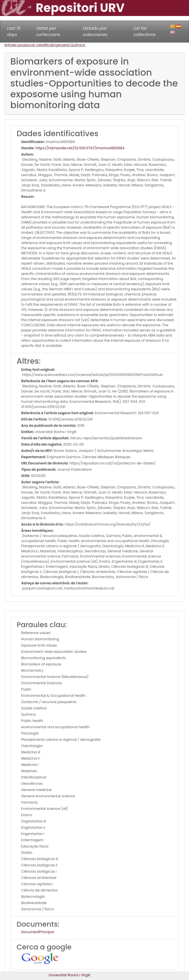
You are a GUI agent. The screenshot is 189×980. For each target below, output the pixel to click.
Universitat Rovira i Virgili (69, 975)
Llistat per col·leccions (48, 31)
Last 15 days (14, 31)
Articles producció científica (28, 45)
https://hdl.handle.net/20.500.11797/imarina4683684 (80, 148)
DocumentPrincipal (37, 932)
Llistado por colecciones (95, 31)
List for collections (145, 31)
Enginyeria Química (68, 45)
